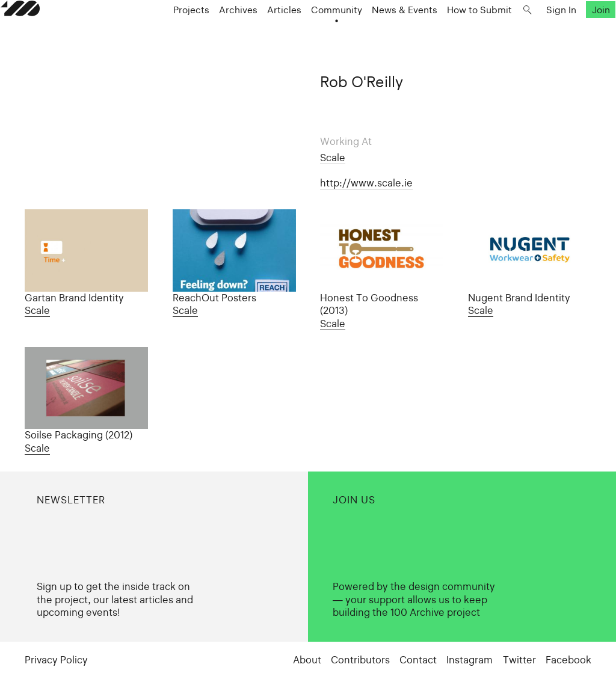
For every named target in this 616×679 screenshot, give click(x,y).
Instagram (470, 660)
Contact (418, 660)
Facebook (568, 660)
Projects (184, 37)
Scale (333, 158)
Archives (231, 37)
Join (576, 37)
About (307, 660)
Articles (277, 37)
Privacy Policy (56, 660)
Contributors (360, 660)
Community (329, 37)
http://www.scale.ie (366, 183)
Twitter (519, 660)
